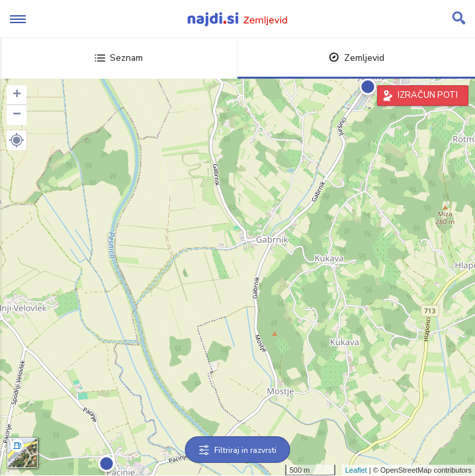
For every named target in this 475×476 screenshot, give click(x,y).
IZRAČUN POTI (428, 95)
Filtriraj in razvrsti (238, 450)
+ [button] (17, 95)
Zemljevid (357, 58)
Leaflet (356, 470)
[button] (17, 140)
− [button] (17, 115)
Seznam (119, 58)
